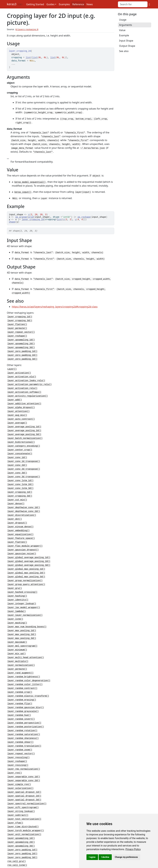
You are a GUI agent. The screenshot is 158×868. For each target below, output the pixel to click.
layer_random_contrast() (22, 673)
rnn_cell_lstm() (17, 843)
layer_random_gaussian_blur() (26, 691)
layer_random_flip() (20, 688)
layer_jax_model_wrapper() (24, 595)
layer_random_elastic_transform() (28, 680)
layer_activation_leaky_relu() (26, 377)
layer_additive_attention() (24, 400)
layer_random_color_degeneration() (29, 665)
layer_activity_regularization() (28, 392)
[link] (133, 849)
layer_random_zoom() (20, 732)
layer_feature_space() (21, 529)
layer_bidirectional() (21, 437)
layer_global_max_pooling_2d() (26, 562)
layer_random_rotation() (22, 713)
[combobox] (133, 4)
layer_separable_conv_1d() (24, 758)
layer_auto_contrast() (21, 414)
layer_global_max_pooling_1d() (26, 558)
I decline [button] (105, 857)
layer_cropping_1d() (20, 316)
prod (31, 216)
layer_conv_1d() (17, 451)
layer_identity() (18, 588)
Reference (78, 4)
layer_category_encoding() (24, 440)
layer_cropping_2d (33, 219)
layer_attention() (19, 407)
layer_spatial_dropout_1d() (24, 773)
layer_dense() (16, 496)
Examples (64, 4)
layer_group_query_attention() (26, 573)
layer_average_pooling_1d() (24, 422)
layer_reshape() (17, 334)
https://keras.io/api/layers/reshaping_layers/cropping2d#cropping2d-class (55, 306)
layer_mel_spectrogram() (22, 632)
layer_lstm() (15, 606)
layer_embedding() (19, 521)
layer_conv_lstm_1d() (21, 473)
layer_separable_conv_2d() (24, 761)
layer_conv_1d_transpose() (24, 455)
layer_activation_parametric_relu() (30, 381)
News (90, 4)
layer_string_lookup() (21, 791)
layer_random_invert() (21, 702)
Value (122, 30)
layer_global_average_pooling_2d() (29, 551)
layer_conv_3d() (17, 466)
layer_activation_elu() (22, 374)
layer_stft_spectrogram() (23, 787)
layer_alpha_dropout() (21, 403)
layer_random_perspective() (24, 706)
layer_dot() (15, 510)
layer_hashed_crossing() (22, 581)
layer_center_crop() (20, 444)
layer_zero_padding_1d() (22, 349)
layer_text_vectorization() (24, 798)
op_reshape (84, 216)
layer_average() (17, 418)
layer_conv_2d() (17, 459)
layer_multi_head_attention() (26, 643)
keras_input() (23, 190)
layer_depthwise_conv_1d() (24, 499)
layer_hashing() (17, 584)
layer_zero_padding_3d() (22, 357)
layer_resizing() (18, 747)
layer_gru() (15, 577)
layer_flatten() (17, 323)
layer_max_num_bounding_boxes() (27, 614)
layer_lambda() (17, 599)
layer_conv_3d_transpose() (24, 470)
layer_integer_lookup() (22, 592)
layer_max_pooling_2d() (22, 621)
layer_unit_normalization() (24, 813)
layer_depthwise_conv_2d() (24, 503)
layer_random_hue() (19, 699)
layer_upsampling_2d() (21, 342)
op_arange (21, 216)
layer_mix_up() (17, 640)
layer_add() (15, 396)
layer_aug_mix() (17, 411)
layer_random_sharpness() (23, 721)
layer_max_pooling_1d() (22, 617)
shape (12, 222)
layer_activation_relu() (22, 385)
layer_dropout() (17, 514)
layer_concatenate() (20, 448)
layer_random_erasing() (22, 684)
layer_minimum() (17, 636)
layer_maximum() (17, 629)
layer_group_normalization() (25, 569)
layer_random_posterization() (26, 710)
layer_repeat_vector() (21, 331)
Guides (50, 4)
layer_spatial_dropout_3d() (24, 780)
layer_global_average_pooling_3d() (29, 555)
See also (124, 51)
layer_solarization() (21, 769)
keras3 (12, 4)
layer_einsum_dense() (21, 518)
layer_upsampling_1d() (21, 338)
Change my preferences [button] (126, 857)
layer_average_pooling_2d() (24, 425)
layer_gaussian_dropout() (23, 540)
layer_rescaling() (19, 739)
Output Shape (127, 46)
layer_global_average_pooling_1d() (29, 547)
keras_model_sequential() (30, 180)
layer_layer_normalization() (25, 603)
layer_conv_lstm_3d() (21, 481)
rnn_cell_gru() (17, 839)
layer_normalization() (21, 651)
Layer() (12, 366)
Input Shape (126, 41)
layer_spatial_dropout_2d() (24, 776)
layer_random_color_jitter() (25, 669)
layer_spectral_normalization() (27, 784)
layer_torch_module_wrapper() (26, 809)
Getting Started (35, 4)
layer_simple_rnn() (19, 765)
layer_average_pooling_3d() (24, 429)
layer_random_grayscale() (23, 695)
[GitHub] (149, 4)
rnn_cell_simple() (19, 846)
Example (124, 35)
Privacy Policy (133, 849)
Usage (123, 20)
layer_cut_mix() (17, 492)
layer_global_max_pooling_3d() (26, 566)
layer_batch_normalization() (25, 433)
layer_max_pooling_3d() (22, 625)
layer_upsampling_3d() (21, 345)
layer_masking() (17, 610)
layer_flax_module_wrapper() (25, 536)
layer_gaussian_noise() (22, 544)
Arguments (126, 25)
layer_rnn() (15, 754)
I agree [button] (92, 857)
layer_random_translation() (24, 728)
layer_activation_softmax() (24, 389)
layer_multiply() (18, 647)
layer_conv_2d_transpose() (24, 462)
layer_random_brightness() (24, 662)
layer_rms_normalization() (24, 750)
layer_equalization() (21, 525)
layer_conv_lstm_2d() (21, 477)
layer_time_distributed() (23, 806)
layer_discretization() (22, 507)
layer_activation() (19, 370)
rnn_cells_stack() (19, 850)
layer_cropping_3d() (20, 320)
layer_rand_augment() (21, 658)
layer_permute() (17, 327)
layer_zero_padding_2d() (22, 353)
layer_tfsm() (15, 802)
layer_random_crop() (20, 677)
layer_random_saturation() (24, 717)
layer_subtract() (18, 795)
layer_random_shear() (21, 725)
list (28, 57)
